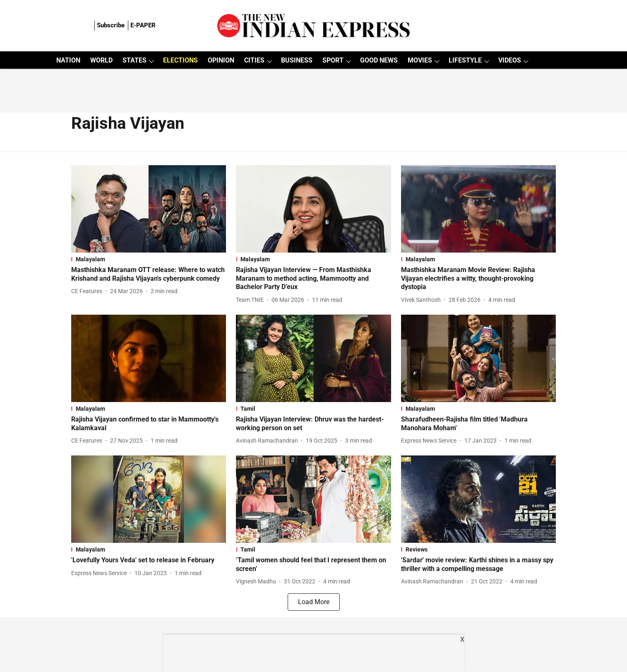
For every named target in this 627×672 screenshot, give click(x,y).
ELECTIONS (180, 60)
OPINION (221, 60)
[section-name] (149, 259)
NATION (68, 60)
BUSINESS (297, 60)
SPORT (333, 60)
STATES (135, 60)
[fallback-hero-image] (149, 209)
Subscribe (111, 25)
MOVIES (420, 60)
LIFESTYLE (465, 60)
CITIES (254, 60)
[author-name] (88, 291)
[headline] (149, 275)
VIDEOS (510, 60)
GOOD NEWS (379, 60)
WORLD (101, 60)
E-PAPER (143, 25)
